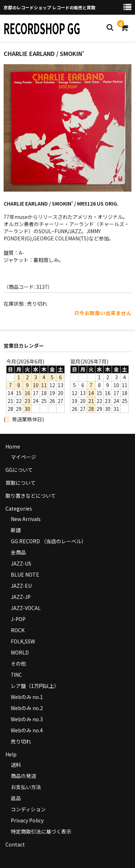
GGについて (19, 470)
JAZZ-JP (21, 597)
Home (13, 446)
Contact (15, 844)
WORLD (20, 652)
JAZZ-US (21, 563)
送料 (16, 765)
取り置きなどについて (31, 496)
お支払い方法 (26, 787)
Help (11, 754)
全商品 (18, 552)
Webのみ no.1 (27, 697)
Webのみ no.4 (27, 730)
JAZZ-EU (21, 586)
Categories (19, 508)
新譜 (16, 530)
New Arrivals (26, 519)
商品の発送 (23, 776)
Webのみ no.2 (27, 708)
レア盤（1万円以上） (35, 686)
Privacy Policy (27, 820)
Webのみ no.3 (27, 719)
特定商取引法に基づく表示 (41, 831)
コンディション (28, 809)
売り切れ (21, 741)
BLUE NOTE (25, 574)
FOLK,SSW (23, 641)
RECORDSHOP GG (42, 28)
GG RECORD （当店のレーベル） (49, 541)
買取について (21, 483)
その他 (18, 663)
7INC (16, 675)
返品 (16, 798)
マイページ (23, 457)
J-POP (18, 619)
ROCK (18, 630)
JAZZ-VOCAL (26, 608)
